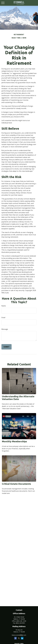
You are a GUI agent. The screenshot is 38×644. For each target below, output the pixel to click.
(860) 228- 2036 (21, 621)
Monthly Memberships (14, 441)
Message (5, 329)
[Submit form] (7, 347)
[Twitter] (19, 638)
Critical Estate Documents (16, 484)
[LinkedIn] (22, 638)
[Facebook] (15, 638)
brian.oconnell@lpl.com (19, 635)
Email (3, 317)
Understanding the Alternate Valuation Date (18, 398)
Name (4, 306)
